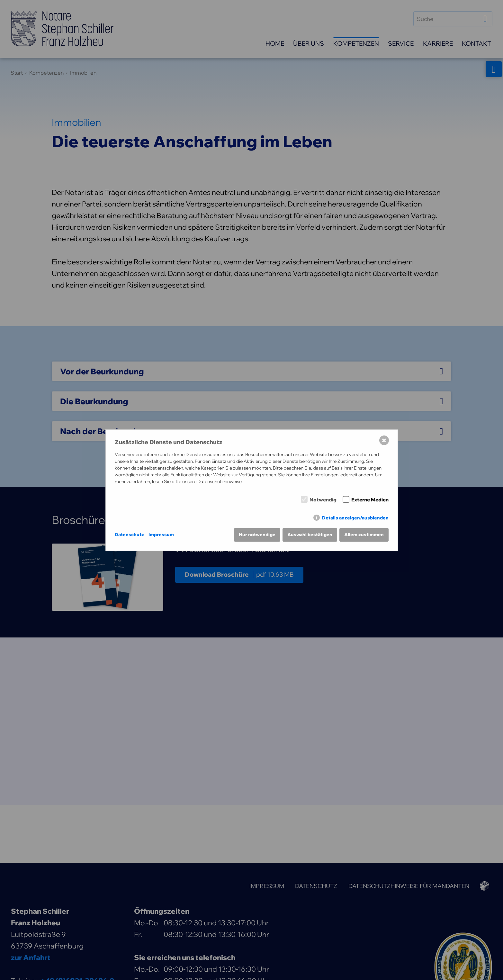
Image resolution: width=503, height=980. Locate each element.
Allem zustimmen (364, 535)
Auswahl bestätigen (310, 535)
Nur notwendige (257, 535)
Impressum (161, 535)
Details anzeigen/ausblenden (355, 518)
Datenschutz (129, 535)
